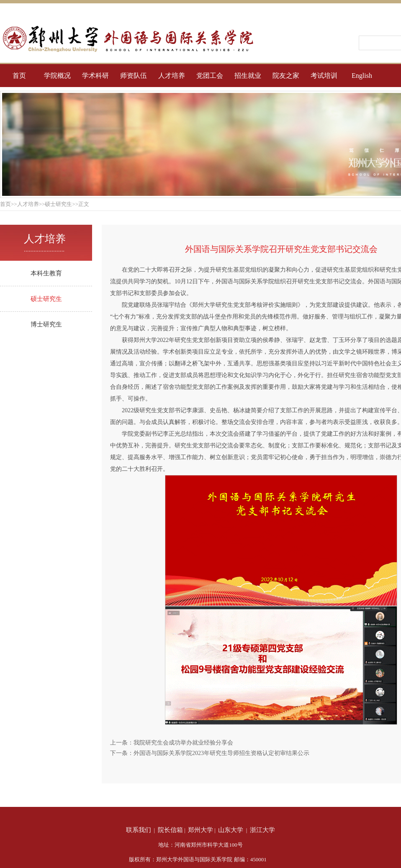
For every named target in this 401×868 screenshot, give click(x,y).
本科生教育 (46, 273)
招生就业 (248, 76)
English (362, 76)
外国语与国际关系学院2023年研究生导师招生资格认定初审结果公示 (221, 753)
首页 (19, 76)
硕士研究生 (46, 299)
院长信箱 (170, 830)
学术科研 (95, 76)
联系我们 (139, 830)
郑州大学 (200, 830)
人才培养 (172, 76)
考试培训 (324, 76)
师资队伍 (134, 76)
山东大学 (231, 830)
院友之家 (286, 76)
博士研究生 (46, 324)
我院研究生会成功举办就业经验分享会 (183, 743)
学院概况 (57, 76)
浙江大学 (262, 830)
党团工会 (210, 76)
